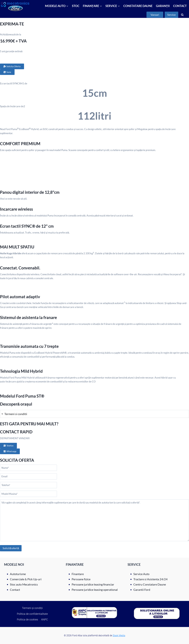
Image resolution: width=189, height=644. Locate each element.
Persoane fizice (81, 579)
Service (171, 15)
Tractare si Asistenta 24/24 (150, 579)
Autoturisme (18, 574)
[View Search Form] (182, 15)
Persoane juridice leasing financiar (93, 584)
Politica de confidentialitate (32, 614)
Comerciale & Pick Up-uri (26, 579)
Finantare (78, 574)
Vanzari (155, 15)
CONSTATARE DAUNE (138, 6)
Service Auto (141, 574)
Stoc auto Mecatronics (24, 584)
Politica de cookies (27, 619)
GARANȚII (163, 6)
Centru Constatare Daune (150, 584)
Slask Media (119, 635)
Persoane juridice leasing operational (95, 590)
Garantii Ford (142, 590)
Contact (15, 590)
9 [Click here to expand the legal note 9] (93, 253)
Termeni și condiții (32, 608)
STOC (76, 6)
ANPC (44, 619)
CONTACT (180, 6)
